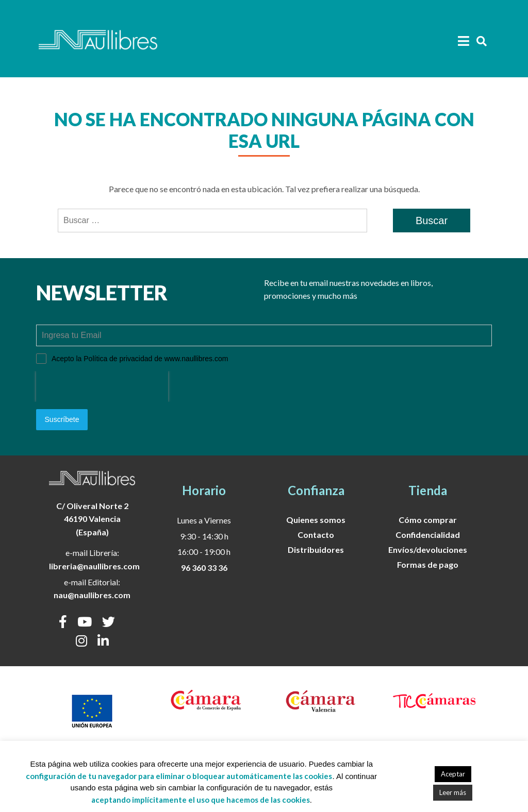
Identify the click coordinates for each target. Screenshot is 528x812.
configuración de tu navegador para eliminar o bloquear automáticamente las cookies (179, 776)
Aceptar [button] (453, 774)
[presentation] (102, 386)
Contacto (316, 534)
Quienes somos (316, 519)
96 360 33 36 (204, 567)
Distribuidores (316, 549)
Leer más (453, 792)
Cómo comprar (428, 519)
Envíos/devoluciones (428, 549)
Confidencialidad (428, 534)
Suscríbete (62, 419)
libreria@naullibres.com (94, 565)
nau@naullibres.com (92, 594)
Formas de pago (428, 564)
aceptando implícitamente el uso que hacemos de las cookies (201, 800)
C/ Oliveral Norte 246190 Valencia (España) (92, 518)
